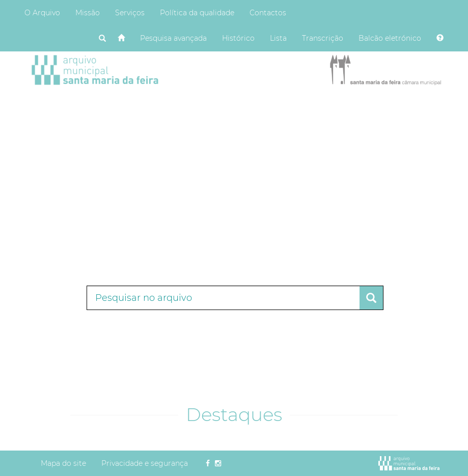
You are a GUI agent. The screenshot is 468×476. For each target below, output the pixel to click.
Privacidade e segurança (145, 463)
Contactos (268, 13)
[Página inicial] (121, 38)
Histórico (238, 38)
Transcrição (323, 38)
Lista (278, 38)
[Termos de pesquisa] (223, 298)
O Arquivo (42, 13)
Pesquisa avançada (173, 38)
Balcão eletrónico (390, 38)
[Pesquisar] (102, 39)
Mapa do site (63, 463)
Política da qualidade (197, 13)
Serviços (130, 13)
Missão (88, 13)
